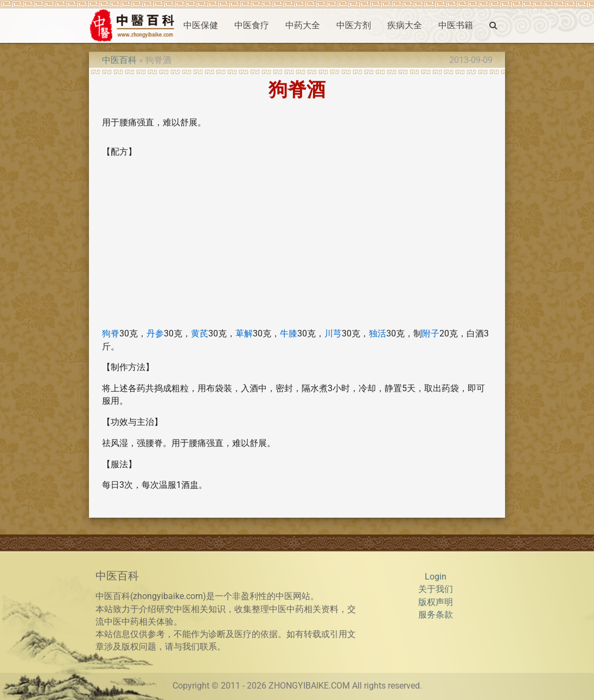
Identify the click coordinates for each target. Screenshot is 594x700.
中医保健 (201, 26)
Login (436, 577)
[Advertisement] (297, 243)
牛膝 (289, 334)
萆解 (244, 334)
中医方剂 (354, 26)
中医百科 (119, 60)
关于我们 (436, 589)
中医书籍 (456, 26)
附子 (431, 334)
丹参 (155, 334)
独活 (378, 334)
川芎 (333, 334)
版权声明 (436, 602)
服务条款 (436, 615)
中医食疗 (252, 26)
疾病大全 (405, 26)
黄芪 (200, 334)
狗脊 (111, 334)
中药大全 (303, 26)
